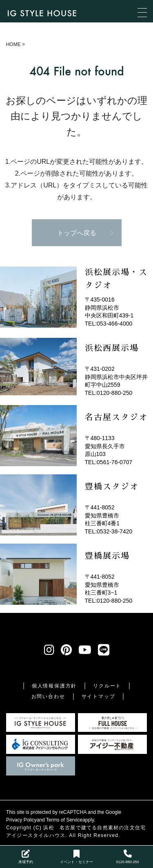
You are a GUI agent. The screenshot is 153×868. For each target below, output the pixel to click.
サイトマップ (99, 696)
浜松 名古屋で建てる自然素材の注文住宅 (94, 828)
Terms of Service (64, 820)
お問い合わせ (48, 696)
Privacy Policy (21, 820)
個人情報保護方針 (54, 686)
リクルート (107, 686)
